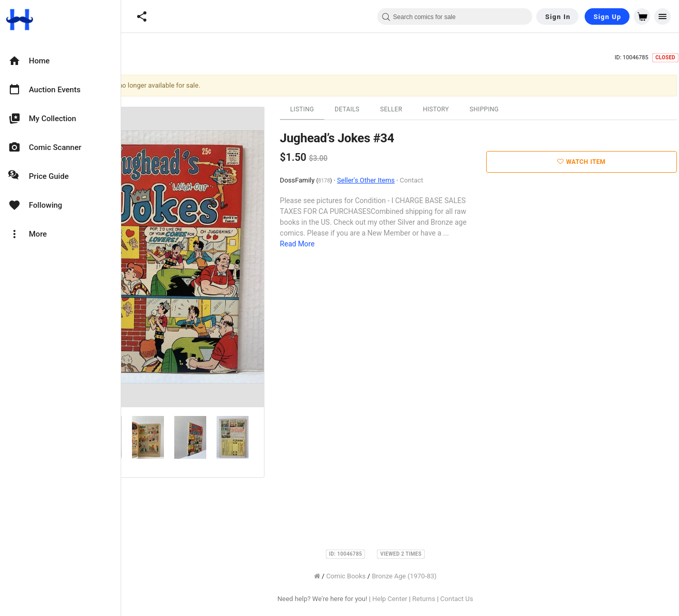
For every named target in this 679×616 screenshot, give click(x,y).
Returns (471, 599)
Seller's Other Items (413, 180)
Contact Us (504, 599)
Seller (438, 109)
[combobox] (455, 16)
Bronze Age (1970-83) (452, 576)
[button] (142, 16)
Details (394, 109)
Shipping (532, 109)
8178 (371, 181)
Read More (345, 244)
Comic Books (394, 576)
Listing (350, 109)
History (483, 109)
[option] (60, 61)
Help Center (437, 599)
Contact (459, 180)
